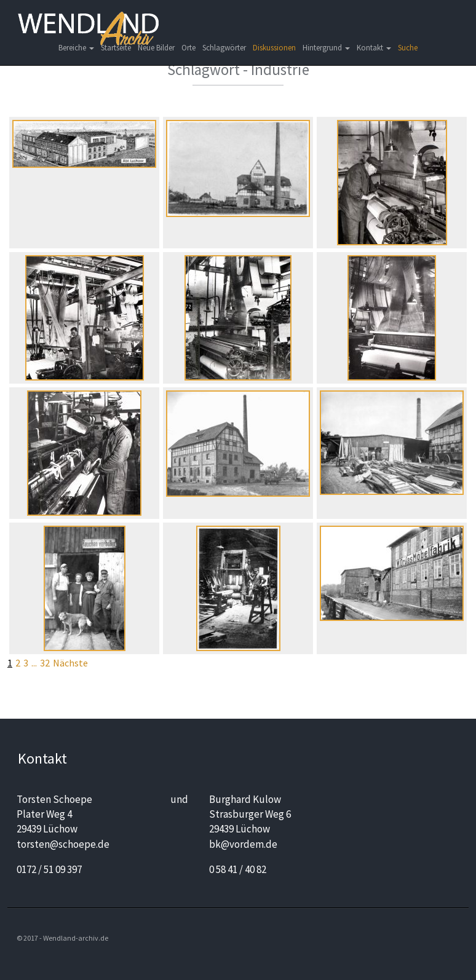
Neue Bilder (156, 48)
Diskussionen (274, 48)
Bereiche (76, 48)
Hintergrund (326, 48)
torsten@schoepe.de (63, 844)
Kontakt (374, 48)
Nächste (70, 663)
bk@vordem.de (243, 844)
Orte (188, 48)
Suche (408, 48)
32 (45, 663)
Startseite (116, 48)
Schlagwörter (224, 48)
